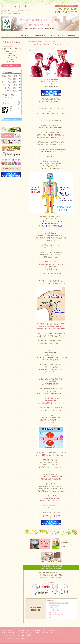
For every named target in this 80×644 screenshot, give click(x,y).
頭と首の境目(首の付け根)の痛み (58, 603)
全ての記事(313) (7, 98)
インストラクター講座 (9, 79)
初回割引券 (71, 35)
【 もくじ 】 (51, 508)
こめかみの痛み (53, 608)
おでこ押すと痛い (54, 610)
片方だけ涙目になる (55, 612)
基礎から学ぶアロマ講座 (10, 76)
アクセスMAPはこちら (11, 66)
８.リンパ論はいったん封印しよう (51, 44)
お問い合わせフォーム (10, 119)
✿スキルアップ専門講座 (9, 91)
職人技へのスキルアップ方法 (34, 42)
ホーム (9, 35)
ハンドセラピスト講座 (9, 88)
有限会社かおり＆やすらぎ (15, 639)
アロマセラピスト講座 (9, 82)
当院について (24, 35)
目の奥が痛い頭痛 (54, 605)
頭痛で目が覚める (54, 617)
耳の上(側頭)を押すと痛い (56, 615)
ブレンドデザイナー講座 (10, 85)
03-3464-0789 (13, 51)
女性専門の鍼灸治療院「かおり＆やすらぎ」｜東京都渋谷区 (40, 5)
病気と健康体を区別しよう (51, 505)
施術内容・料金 (40, 35)
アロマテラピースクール (56, 35)
